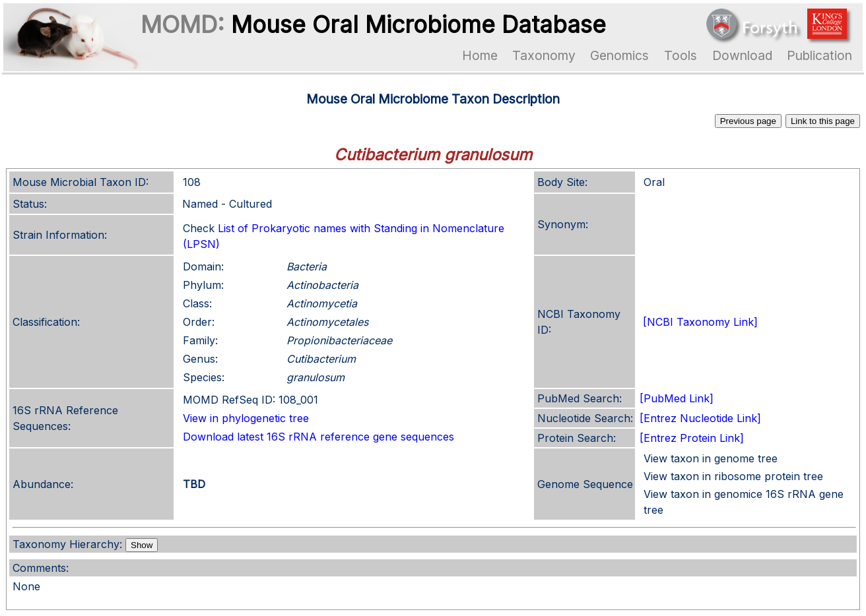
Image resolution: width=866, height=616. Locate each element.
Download (742, 55)
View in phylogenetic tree (246, 418)
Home (480, 55)
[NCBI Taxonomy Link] (700, 322)
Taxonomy (544, 55)
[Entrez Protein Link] (692, 438)
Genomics (619, 55)
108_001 (298, 400)
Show (142, 545)
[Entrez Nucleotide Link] (700, 418)
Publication (819, 55)
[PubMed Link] (677, 398)
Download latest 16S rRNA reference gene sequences (318, 437)
